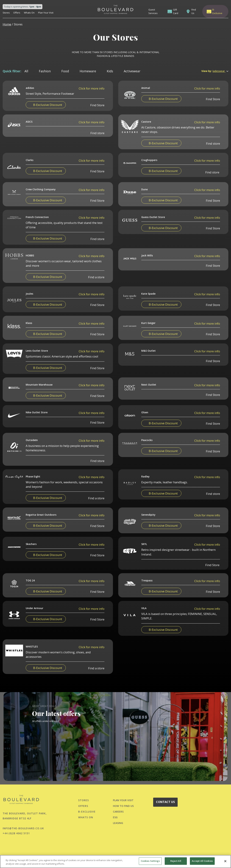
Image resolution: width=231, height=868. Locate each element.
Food (65, 71)
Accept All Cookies (202, 861)
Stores (6, 13)
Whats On (29, 13)
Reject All (176, 861)
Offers (17, 13)
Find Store (97, 105)
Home (7, 24)
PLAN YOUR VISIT (123, 800)
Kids (110, 71)
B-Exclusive (217, 11)
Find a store (96, 293)
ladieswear (220, 71)
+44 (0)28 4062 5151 (16, 833)
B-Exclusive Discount (48, 105)
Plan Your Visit (46, 13)
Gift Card (176, 11)
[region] (115, 862)
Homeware (88, 71)
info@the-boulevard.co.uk (23, 828)
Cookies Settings (150, 861)
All (26, 71)
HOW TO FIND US (123, 806)
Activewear (132, 71)
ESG (115, 817)
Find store (97, 148)
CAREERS (118, 812)
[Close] (225, 861)
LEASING (118, 823)
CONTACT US (165, 802)
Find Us (194, 11)
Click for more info (92, 88)
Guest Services (153, 11)
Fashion (45, 71)
